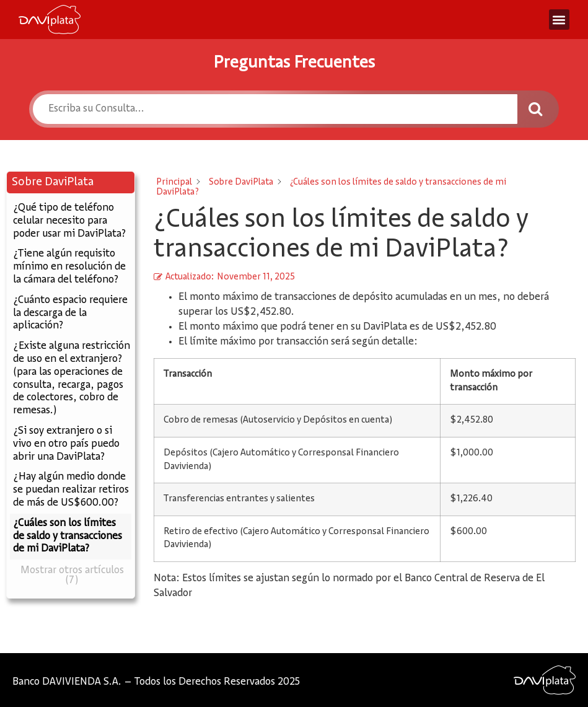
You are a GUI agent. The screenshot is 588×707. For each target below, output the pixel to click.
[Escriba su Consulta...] (275, 109)
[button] (559, 20)
